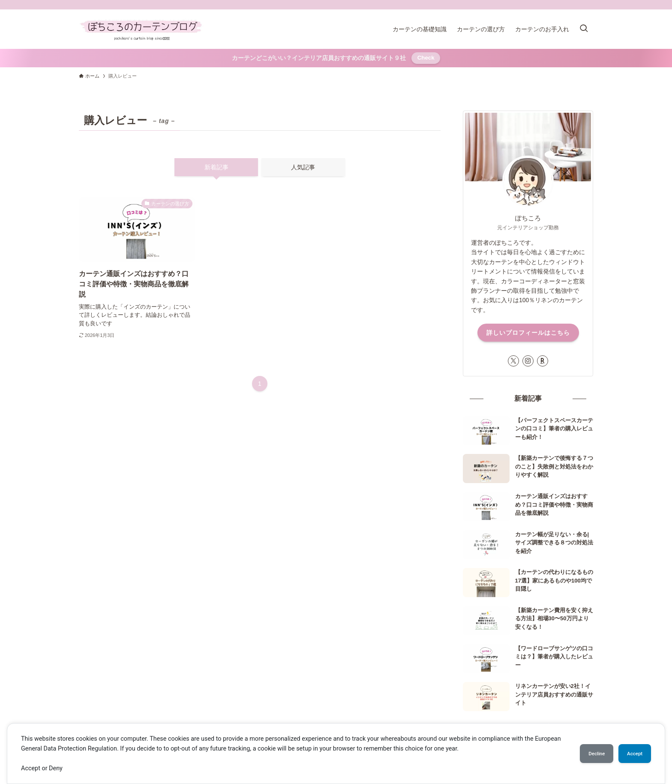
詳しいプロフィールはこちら (528, 333)
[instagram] (528, 361)
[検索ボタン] (584, 29)
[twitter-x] (513, 361)
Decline (586, 754)
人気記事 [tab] (303, 167)
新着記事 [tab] (216, 167)
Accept (631, 754)
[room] (543, 361)
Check (426, 58)
